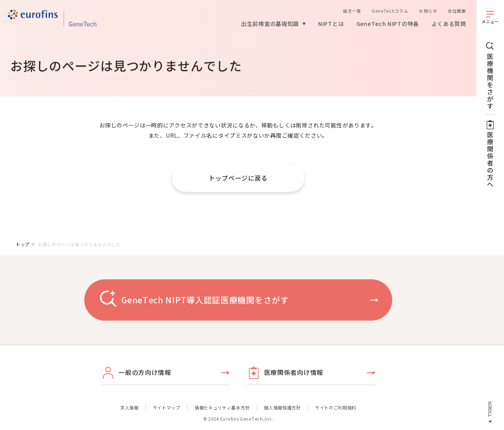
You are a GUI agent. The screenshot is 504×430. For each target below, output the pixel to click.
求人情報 (129, 408)
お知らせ (428, 11)
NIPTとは (331, 24)
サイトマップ (167, 408)
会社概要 (457, 11)
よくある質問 (449, 24)
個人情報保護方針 (282, 408)
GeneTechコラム (390, 11)
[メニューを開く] (490, 17)
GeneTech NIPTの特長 (388, 24)
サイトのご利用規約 (336, 408)
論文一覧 (352, 11)
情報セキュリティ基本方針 (222, 408)
